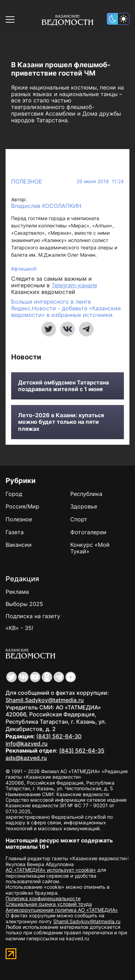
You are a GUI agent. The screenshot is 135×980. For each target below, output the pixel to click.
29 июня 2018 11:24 (100, 181)
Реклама (17, 592)
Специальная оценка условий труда (49, 904)
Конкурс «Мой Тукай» (90, 548)
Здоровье (84, 506)
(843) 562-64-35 (82, 750)
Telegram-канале (74, 285)
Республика (86, 494)
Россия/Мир (22, 506)
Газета (15, 532)
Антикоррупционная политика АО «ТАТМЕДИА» (62, 910)
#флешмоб (24, 269)
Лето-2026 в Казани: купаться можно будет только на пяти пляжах (61, 422)
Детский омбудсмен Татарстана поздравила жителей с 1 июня (63, 386)
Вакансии (19, 545)
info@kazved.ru (27, 744)
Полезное (27, 181)
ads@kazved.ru (26, 758)
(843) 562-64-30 (59, 736)
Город (14, 494)
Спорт (79, 519)
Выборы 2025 (24, 604)
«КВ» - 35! (19, 628)
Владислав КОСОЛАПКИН (46, 206)
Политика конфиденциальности (43, 898)
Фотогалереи (88, 532)
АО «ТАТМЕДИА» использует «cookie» (51, 870)
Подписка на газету (33, 616)
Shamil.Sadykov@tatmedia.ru (45, 700)
